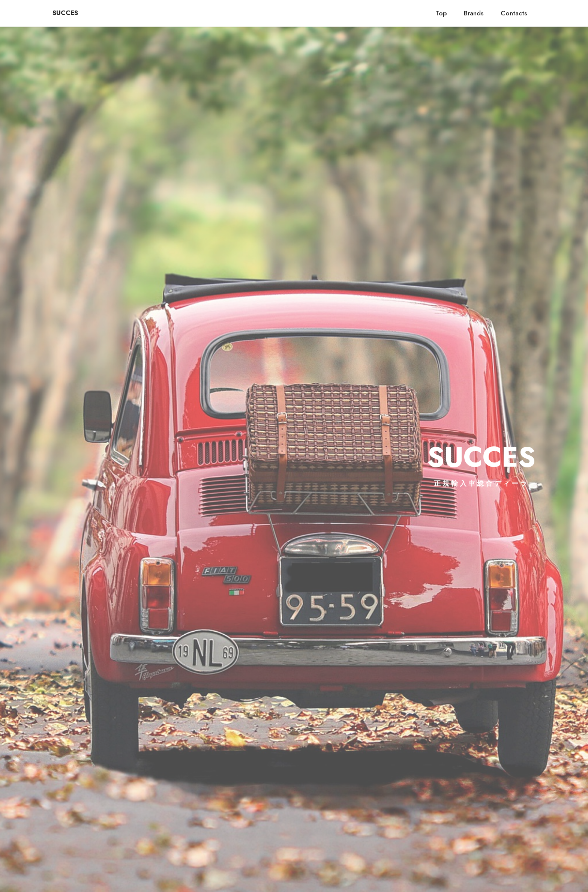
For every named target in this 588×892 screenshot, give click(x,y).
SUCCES (65, 13)
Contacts (514, 13)
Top (441, 13)
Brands (474, 13)
